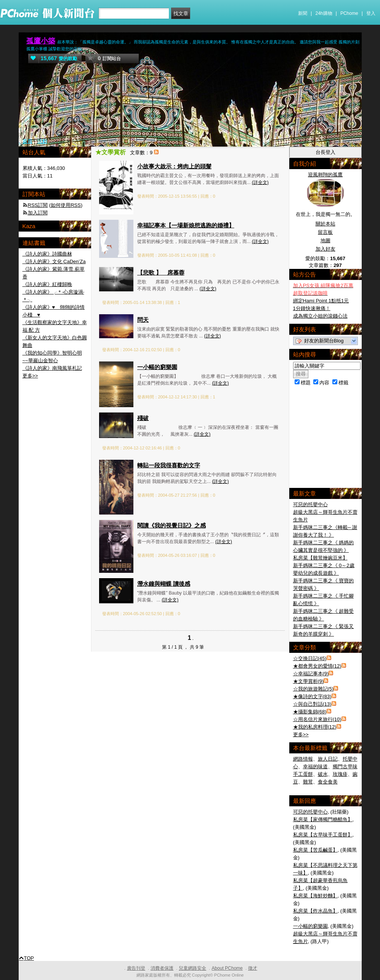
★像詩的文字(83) (312, 696)
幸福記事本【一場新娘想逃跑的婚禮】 (186, 225)
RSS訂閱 (38, 205)
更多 (301, 735)
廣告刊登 (136, 968)
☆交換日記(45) (310, 658)
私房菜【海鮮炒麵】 (315, 896)
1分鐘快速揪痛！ (312, 308)
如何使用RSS (66, 205)
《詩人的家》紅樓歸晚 (47, 284)
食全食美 (328, 782)
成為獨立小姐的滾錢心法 (320, 316)
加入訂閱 (38, 213)
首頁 (27, 141)
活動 (42, 141)
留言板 (325, 232)
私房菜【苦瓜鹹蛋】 (315, 850)
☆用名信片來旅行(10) (317, 719)
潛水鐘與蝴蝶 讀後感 (164, 584)
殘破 (143, 418)
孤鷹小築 (41, 41)
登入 (371, 13)
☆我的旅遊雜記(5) (313, 689)
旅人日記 (328, 759)
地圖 (325, 241)
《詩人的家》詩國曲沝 (47, 254)
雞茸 (308, 782)
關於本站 (325, 224)
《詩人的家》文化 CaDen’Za (54, 261)
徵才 (253, 968)
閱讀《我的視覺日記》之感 (172, 525)
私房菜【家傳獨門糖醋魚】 (323, 819)
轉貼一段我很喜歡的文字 (169, 465)
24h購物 (324, 13)
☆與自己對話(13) (312, 704)
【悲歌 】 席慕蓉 (161, 273)
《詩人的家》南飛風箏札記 (52, 368)
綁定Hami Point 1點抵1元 (321, 301)
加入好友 (325, 249)
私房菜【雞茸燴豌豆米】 (320, 558)
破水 (323, 774)
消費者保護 (162, 968)
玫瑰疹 (340, 774)
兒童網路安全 (192, 968)
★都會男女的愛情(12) (317, 666)
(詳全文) (260, 182)
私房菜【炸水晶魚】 (315, 911)
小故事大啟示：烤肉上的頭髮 (174, 166)
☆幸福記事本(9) (311, 674)
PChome (349, 13)
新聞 (303, 13)
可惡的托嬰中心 (310, 504)
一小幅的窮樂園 (157, 367)
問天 (143, 320)
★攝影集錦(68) (310, 712)
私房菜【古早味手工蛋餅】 (323, 835)
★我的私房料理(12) (315, 727)
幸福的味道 (315, 767)
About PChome (227, 968)
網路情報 (303, 759)
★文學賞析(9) (309, 681)
